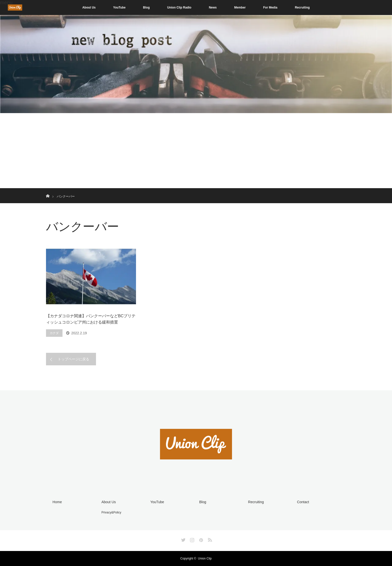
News (213, 8)
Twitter (183, 539)
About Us (89, 8)
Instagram (191, 539)
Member (240, 8)
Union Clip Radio (179, 8)
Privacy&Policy (111, 512)
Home (57, 502)
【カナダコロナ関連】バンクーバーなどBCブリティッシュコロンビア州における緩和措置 (91, 319)
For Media (270, 8)
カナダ (54, 333)
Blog (146, 8)
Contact (303, 502)
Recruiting (302, 8)
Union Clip (205, 558)
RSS (209, 539)
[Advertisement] (196, 151)
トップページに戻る (73, 359)
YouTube (119, 8)
